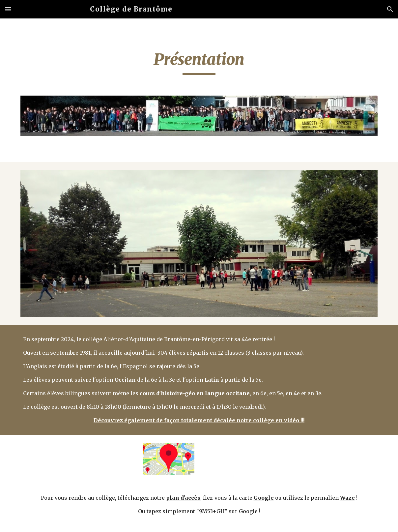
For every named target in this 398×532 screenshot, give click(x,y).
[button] (8, 9)
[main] (199, 62)
